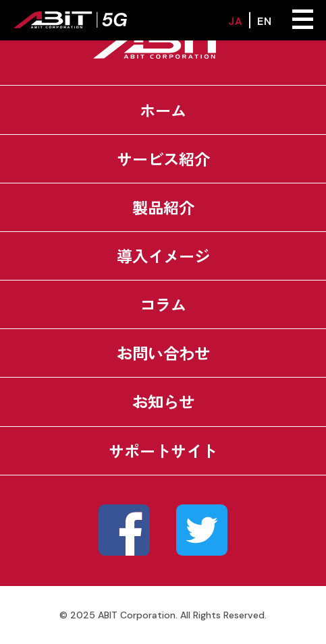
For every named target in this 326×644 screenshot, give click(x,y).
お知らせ (163, 401)
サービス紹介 (163, 158)
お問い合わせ (163, 353)
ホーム (163, 110)
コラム (163, 304)
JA (235, 20)
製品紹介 (163, 207)
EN (264, 20)
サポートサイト (163, 450)
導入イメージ (163, 256)
